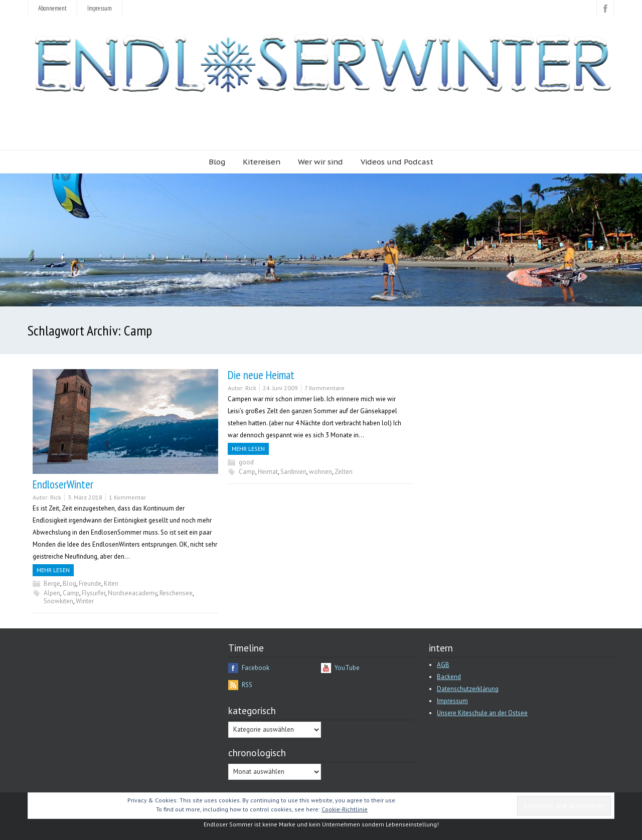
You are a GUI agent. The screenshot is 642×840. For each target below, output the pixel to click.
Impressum (100, 8)
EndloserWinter (63, 484)
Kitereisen (262, 162)
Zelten (344, 472)
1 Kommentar (127, 497)
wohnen (320, 472)
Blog (217, 162)
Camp (71, 593)
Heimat (268, 472)
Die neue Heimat (261, 375)
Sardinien (293, 472)
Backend (449, 677)
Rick (56, 497)
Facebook (256, 668)
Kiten (111, 583)
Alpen (52, 593)
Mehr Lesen (53, 570)
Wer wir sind (320, 162)
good (246, 462)
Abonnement (52, 8)
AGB (443, 665)
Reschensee (176, 593)
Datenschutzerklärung (468, 689)
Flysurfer (94, 593)
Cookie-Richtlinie (345, 809)
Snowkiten (58, 601)
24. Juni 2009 (280, 388)
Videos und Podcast (397, 162)
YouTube (347, 668)
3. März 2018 (85, 497)
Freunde (90, 583)
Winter (85, 601)
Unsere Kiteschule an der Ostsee (482, 713)
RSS (247, 685)
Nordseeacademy (132, 593)
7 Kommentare (325, 388)
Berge (52, 583)
